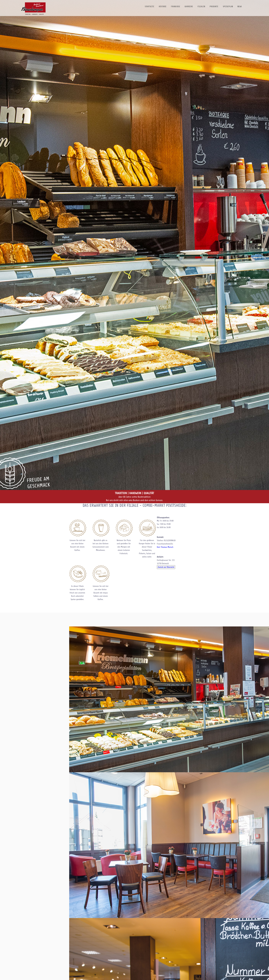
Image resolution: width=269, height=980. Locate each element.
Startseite (149, 6)
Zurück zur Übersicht (166, 567)
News (240, 6)
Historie (163, 6)
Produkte (214, 6)
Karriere (189, 6)
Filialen (201, 6)
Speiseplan (228, 6)
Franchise (176, 6)
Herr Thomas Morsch (165, 547)
